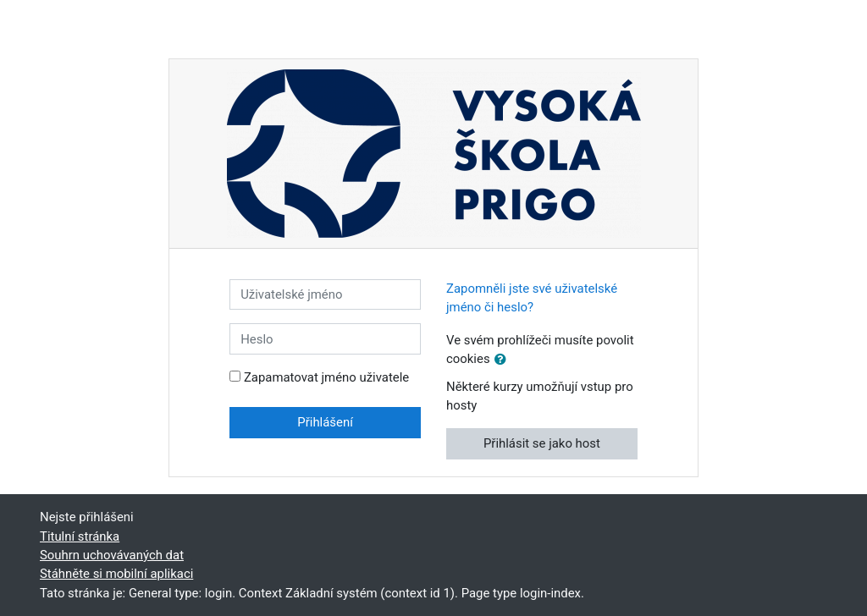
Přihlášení (325, 422)
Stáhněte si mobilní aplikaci (116, 574)
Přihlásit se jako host (542, 443)
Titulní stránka (80, 536)
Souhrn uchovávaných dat (112, 555)
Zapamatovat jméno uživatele (326, 377)
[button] (504, 360)
